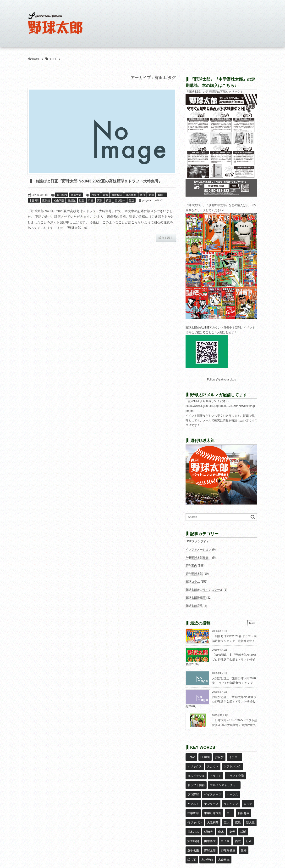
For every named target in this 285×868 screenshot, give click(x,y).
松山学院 (59, 208)
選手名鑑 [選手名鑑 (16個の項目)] (245, 819)
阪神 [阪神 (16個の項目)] (226, 826)
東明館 (46, 208)
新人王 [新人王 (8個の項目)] (230, 805)
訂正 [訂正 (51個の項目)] (231, 819)
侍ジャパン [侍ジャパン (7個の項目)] (244, 798)
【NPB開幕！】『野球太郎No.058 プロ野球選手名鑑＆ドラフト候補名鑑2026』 (221, 660)
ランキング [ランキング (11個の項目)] (214, 791)
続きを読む (166, 246)
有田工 (162, 203)
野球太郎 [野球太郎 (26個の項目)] (193, 826)
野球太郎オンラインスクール (204, 590)
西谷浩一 (120, 208)
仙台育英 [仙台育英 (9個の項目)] (226, 798)
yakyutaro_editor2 (152, 208)
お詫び (95, 203)
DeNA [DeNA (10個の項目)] (191, 756)
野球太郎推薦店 (196, 598)
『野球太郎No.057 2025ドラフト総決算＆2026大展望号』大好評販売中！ (221, 725)
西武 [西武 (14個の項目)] (221, 819)
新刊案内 (62, 203)
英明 (100, 208)
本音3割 (34, 208)
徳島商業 (131, 203)
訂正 (132, 208)
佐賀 (105, 203)
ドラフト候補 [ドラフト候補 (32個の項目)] (196, 777)
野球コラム (193, 582)
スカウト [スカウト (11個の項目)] (213, 763)
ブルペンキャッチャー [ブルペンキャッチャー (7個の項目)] (224, 777)
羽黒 (91, 208)
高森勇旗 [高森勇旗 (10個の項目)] (210, 833)
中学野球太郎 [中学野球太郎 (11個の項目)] (196, 798)
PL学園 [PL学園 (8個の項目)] (205, 756)
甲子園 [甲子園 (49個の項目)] (208, 819)
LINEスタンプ (195, 541)
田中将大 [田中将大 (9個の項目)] (193, 819)
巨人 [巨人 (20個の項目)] (207, 805)
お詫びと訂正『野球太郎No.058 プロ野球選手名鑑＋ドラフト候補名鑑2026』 (221, 702)
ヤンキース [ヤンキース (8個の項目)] (195, 791)
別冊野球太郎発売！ (198, 558)
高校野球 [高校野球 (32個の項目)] (193, 833)
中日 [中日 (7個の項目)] (213, 798)
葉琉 (109, 208)
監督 (82, 208)
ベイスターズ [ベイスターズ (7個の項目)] (213, 784)
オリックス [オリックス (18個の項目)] (195, 763)
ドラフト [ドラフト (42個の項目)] (215, 770)
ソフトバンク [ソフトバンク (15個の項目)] (232, 763)
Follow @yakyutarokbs (222, 380)
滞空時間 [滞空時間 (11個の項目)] (239, 812)
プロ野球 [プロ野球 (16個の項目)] (193, 784)
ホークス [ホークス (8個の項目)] (232, 784)
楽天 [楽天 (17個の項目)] (215, 812)
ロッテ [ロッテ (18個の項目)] (231, 791)
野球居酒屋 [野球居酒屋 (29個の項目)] (211, 826)
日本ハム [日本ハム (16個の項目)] (245, 805)
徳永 (142, 203)
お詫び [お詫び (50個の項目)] (219, 756)
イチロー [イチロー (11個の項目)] (234, 756)
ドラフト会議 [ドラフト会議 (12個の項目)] (235, 770)
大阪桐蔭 (117, 203)
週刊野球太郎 (194, 574)
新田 (151, 203)
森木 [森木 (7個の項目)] (204, 812)
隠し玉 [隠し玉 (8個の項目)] (239, 826)
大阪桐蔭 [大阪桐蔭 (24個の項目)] (193, 805)
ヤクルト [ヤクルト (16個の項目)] (249, 784)
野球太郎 (76, 203)
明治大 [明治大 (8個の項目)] (192, 812)
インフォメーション (198, 550)
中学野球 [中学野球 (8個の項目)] (246, 791)
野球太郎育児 (194, 606)
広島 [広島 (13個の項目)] (218, 805)
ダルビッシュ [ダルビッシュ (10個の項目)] (196, 770)
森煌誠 (72, 208)
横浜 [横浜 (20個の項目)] (226, 812)
